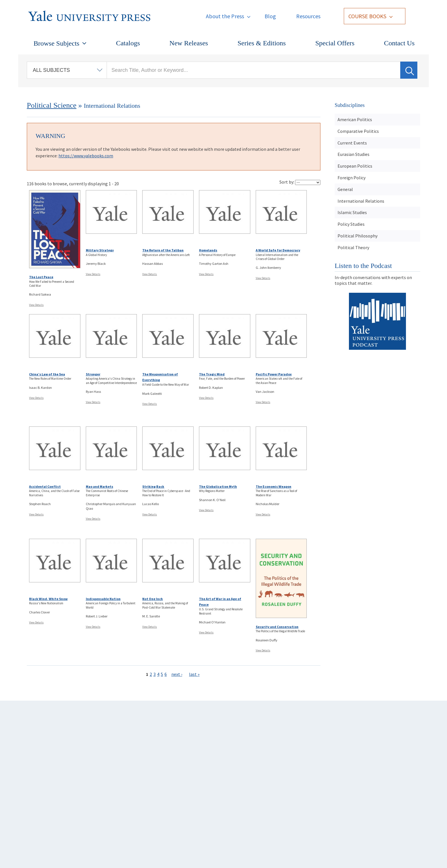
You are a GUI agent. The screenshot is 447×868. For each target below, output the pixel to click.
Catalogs (128, 43)
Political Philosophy (357, 236)
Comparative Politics (358, 131)
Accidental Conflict (45, 486)
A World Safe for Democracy (278, 250)
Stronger (93, 374)
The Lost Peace (41, 277)
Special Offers (335, 43)
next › (177, 674)
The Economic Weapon (274, 486)
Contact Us (399, 43)
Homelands (208, 250)
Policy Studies (351, 224)
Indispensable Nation (103, 599)
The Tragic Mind (212, 374)
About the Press (225, 16)
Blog (270, 16)
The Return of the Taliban (163, 250)
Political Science (52, 105)
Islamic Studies (352, 212)
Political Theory (353, 247)
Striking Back (153, 486)
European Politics (355, 166)
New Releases (189, 43)
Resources (308, 16)
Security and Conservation (277, 627)
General (345, 189)
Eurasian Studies (353, 154)
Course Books (367, 16)
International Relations (361, 201)
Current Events (352, 143)
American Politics (355, 119)
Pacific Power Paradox (274, 374)
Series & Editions (262, 43)
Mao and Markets (99, 486)
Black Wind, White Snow (48, 599)
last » (194, 674)
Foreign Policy (351, 178)
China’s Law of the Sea (47, 374)
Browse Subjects (57, 43)
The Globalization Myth (218, 486)
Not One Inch (153, 599)
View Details (36, 305)
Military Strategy (100, 250)
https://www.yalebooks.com (86, 156)
